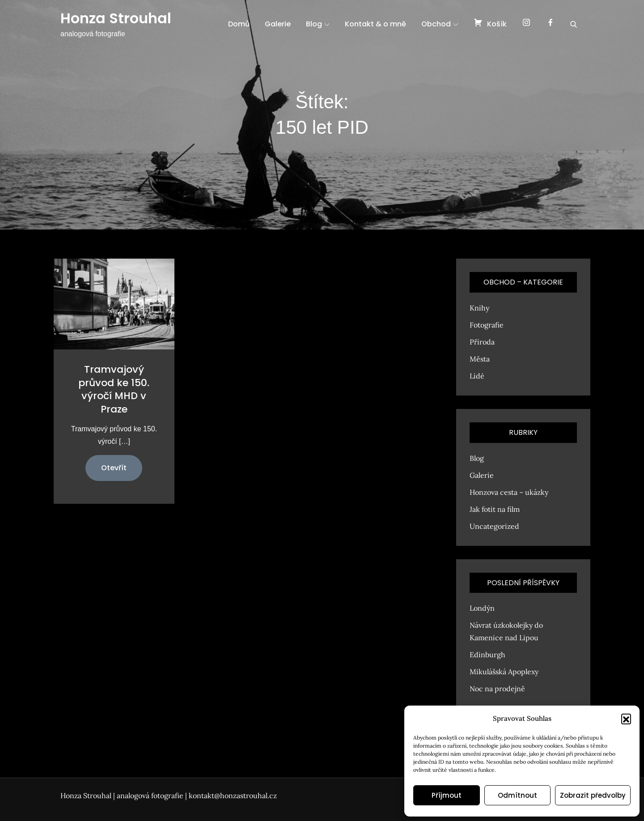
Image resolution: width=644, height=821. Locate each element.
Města (480, 359)
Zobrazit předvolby (593, 795)
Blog (318, 24)
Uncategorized (494, 526)
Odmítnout (517, 795)
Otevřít (114, 468)
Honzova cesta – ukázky (509, 492)
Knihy (479, 308)
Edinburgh (487, 655)
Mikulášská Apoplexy (504, 672)
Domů (239, 24)
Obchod (440, 24)
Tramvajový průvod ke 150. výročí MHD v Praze (114, 389)
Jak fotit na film (495, 509)
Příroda (482, 342)
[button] (626, 719)
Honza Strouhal (116, 18)
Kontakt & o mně (375, 24)
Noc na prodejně (497, 689)
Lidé (477, 376)
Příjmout (447, 795)
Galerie (278, 24)
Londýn (482, 608)
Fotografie (487, 325)
